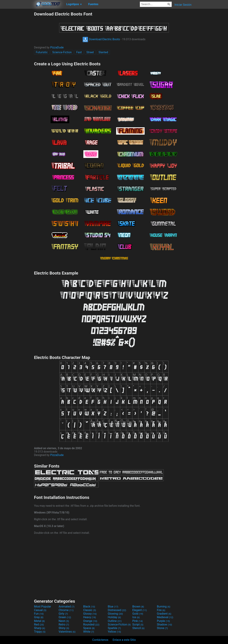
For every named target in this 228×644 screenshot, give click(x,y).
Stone (162, 628)
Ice (136, 617)
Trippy (40, 632)
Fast (79, 52)
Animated (67, 607)
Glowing (115, 614)
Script (138, 625)
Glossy (90, 614)
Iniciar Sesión (183, 5)
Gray (39, 617)
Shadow (164, 625)
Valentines (67, 632)
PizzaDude (57, 47)
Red (39, 625)
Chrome (66, 610)
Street (90, 52)
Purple (163, 621)
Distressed (117, 610)
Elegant (140, 610)
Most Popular (43, 607)
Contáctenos (100, 640)
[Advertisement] (17, 65)
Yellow (114, 632)
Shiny (64, 628)
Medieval (165, 617)
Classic (90, 610)
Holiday (114, 617)
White (89, 632)
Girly (63, 614)
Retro (64, 625)
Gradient (164, 614)
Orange (90, 621)
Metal (39, 621)
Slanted (103, 52)
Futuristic (42, 52)
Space (89, 628)
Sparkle (114, 628)
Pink (138, 621)
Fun (39, 614)
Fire (161, 610)
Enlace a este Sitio (124, 640)
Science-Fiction (62, 52)
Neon (64, 621)
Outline (115, 621)
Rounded (91, 625)
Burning (164, 607)
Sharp (40, 628)
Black (89, 607)
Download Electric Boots (101, 39)
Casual (40, 610)
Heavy (90, 617)
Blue (113, 607)
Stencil (138, 628)
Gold (138, 614)
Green (65, 617)
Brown (138, 607)
